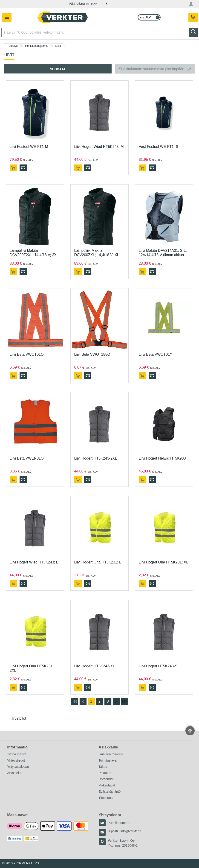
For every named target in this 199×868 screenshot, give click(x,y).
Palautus (105, 773)
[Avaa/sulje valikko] (6, 17)
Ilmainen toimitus (111, 754)
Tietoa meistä (17, 754)
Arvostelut (14, 773)
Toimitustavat (108, 760)
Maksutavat (107, 785)
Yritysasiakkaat (18, 767)
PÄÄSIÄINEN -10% (83, 4)
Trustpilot (19, 718)
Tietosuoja (106, 798)
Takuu (103, 767)
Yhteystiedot (16, 760)
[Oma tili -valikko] (191, 4)
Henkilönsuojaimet (36, 46)
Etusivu (13, 46)
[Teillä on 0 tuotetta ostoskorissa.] (193, 18)
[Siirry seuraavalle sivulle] (116, 701)
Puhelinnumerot (119, 823)
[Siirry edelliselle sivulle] (83, 701)
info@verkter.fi (131, 831)
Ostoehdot (106, 779)
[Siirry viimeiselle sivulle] (124, 701)
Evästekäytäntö (110, 792)
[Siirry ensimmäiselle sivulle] (75, 701)
